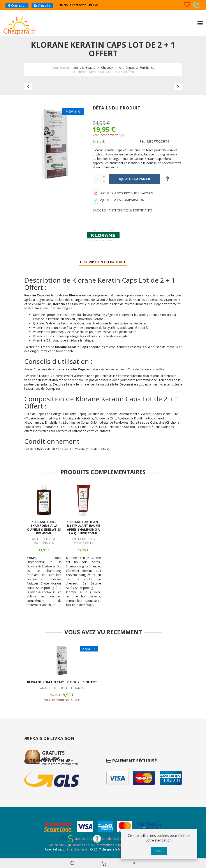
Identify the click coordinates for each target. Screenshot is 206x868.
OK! (159, 851)
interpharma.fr (77, 849)
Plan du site (56, 845)
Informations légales (110, 845)
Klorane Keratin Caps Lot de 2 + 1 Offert (62, 682)
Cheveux (107, 68)
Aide (94, 5)
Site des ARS (76, 839)
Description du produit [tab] (103, 262)
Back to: (123, 210)
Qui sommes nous (80, 845)
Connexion (17, 5)
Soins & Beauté (84, 68)
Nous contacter (73, 5)
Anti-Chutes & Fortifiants (136, 68)
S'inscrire (42, 5)
